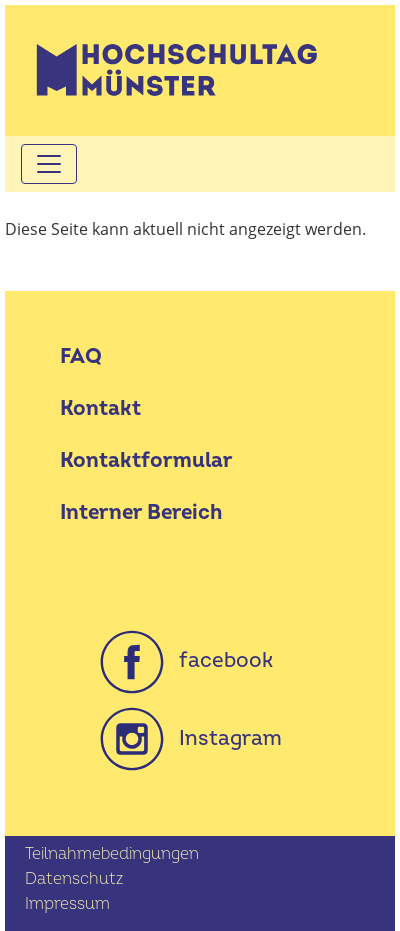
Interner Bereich (141, 512)
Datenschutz (74, 879)
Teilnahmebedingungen (112, 854)
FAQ (81, 356)
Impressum (67, 904)
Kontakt (100, 408)
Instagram (191, 738)
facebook (186, 660)
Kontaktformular (146, 460)
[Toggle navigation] (49, 164)
